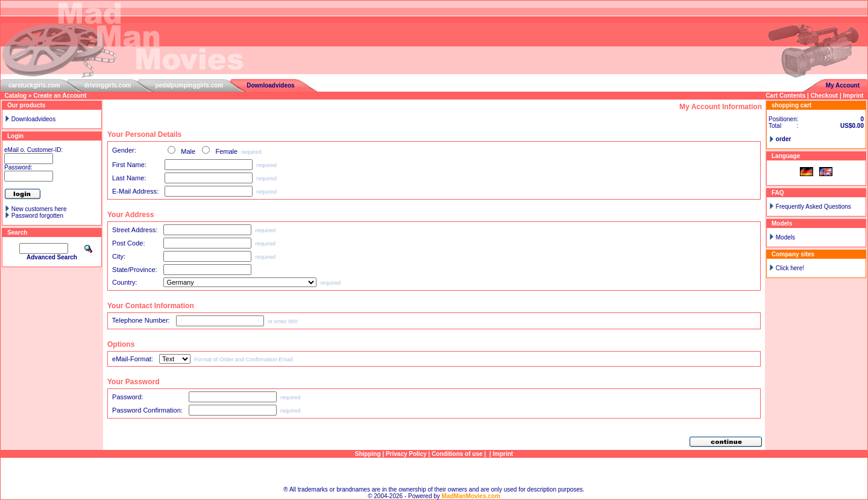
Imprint (854, 96)
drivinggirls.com (108, 85)
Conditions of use (457, 454)
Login (15, 136)
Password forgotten (37, 216)
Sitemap (434, 472)
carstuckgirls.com (34, 85)
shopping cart (791, 105)
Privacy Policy (406, 454)
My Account (843, 85)
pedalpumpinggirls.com (189, 85)
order (784, 139)
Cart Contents (785, 96)
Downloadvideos (270, 85)
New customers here (39, 209)
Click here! (790, 268)
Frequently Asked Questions (813, 207)
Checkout (825, 96)
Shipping (368, 454)
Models (785, 237)
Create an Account (60, 96)
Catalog (16, 96)
